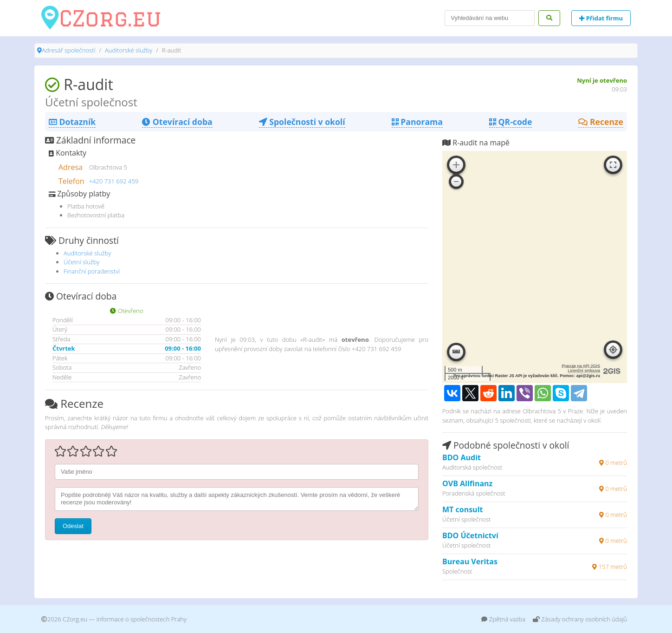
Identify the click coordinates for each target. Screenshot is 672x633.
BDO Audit (462, 457)
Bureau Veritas (470, 561)
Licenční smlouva (584, 371)
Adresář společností (68, 50)
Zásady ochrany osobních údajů (580, 619)
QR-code (510, 122)
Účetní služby (81, 262)
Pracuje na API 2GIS (581, 366)
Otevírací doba (177, 122)
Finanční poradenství (92, 271)
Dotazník (72, 122)
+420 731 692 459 (114, 181)
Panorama (417, 122)
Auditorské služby (129, 50)
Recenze (601, 122)
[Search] (490, 18)
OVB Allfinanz (467, 483)
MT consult (462, 509)
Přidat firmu (601, 18)
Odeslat (73, 526)
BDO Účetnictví (470, 535)
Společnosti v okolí (302, 122)
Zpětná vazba (503, 619)
